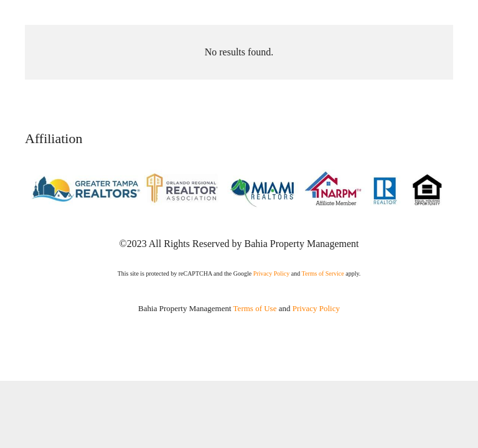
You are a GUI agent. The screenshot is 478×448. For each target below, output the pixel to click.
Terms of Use (255, 308)
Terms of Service (323, 273)
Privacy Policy (272, 273)
